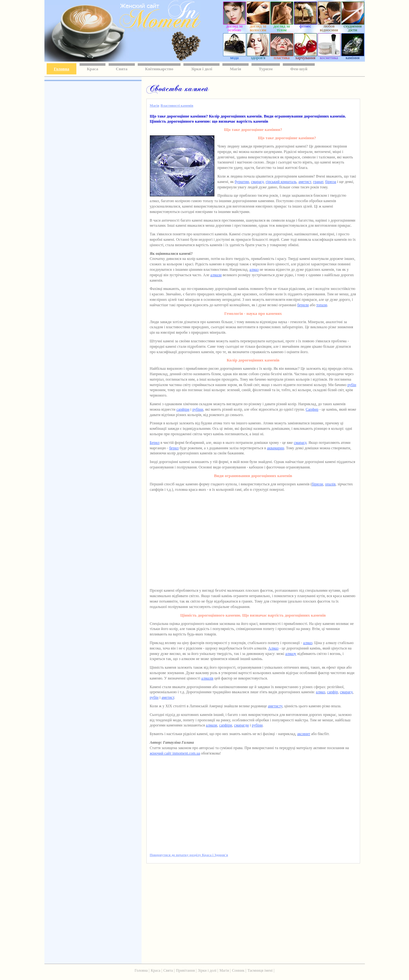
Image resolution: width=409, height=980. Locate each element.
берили (303, 305)
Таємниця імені (260, 970)
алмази (216, 275)
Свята (122, 69)
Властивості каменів (177, 105)
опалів (330, 484)
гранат (318, 182)
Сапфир (312, 409)
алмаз (254, 270)
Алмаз (273, 648)
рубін (352, 385)
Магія (235, 69)
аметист (305, 182)
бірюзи (318, 484)
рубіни (198, 409)
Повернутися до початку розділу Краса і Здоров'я (189, 855)
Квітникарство (159, 69)
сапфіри (183, 409)
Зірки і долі (201, 69)
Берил (155, 443)
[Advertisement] (92, 176)
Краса (93, 69)
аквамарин (275, 448)
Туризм (266, 69)
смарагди (241, 725)
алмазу (291, 654)
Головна (62, 69)
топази (322, 305)
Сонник (238, 970)
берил (174, 448)
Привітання (185, 970)
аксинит (304, 734)
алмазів (207, 678)
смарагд (257, 182)
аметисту (275, 706)
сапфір (333, 692)
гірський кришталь (281, 182)
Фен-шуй (299, 69)
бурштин (242, 182)
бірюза (331, 182)
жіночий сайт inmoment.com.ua (175, 753)
